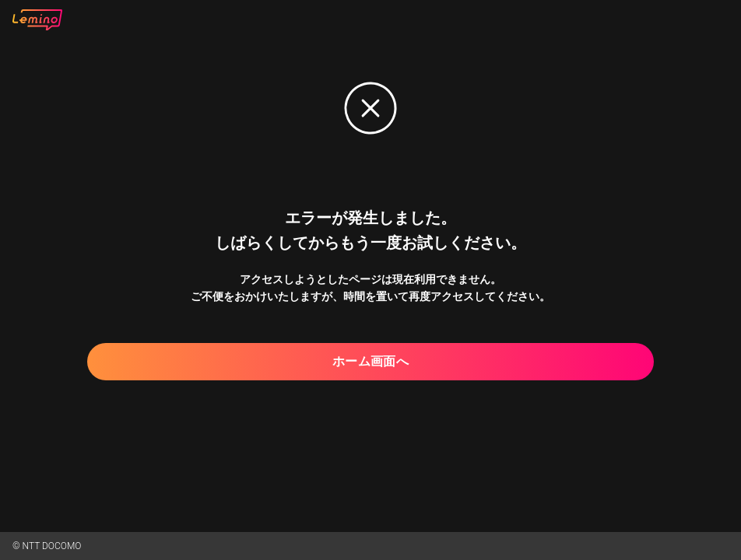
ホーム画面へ (370, 361)
